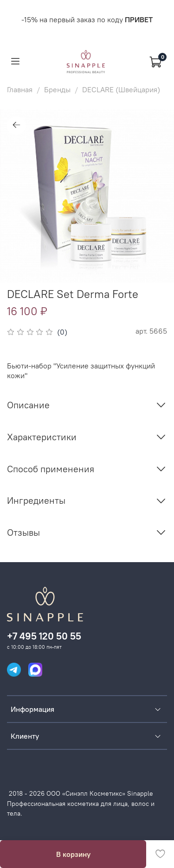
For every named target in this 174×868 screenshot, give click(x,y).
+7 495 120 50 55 (44, 636)
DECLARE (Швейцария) (121, 89)
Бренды (57, 89)
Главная (20, 89)
